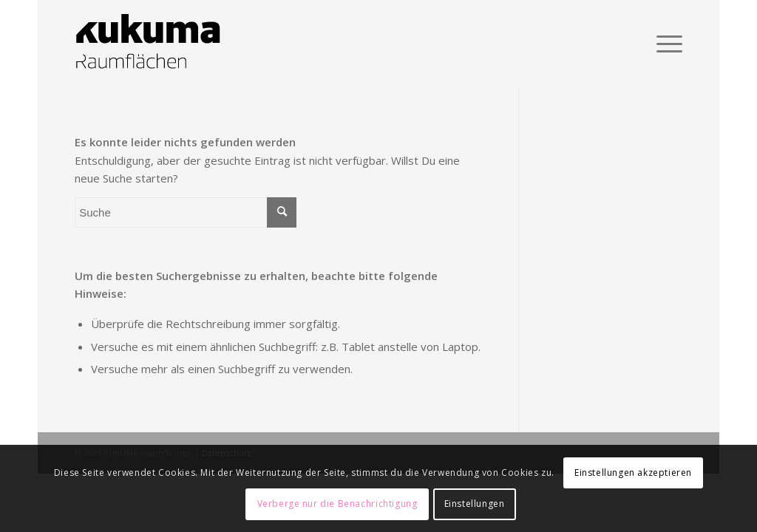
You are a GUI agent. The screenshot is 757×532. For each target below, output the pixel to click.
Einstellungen (475, 504)
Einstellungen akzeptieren (633, 473)
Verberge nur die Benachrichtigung (337, 504)
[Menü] (665, 44)
